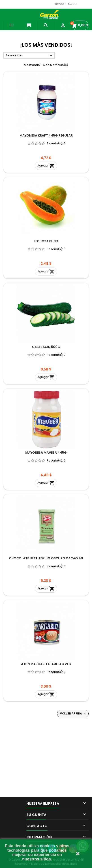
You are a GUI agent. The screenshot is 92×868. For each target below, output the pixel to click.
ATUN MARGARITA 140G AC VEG (46, 664)
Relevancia (30, 56)
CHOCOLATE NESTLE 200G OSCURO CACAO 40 (46, 558)
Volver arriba (73, 714)
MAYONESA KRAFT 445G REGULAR (46, 135)
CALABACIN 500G (46, 347)
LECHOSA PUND (46, 241)
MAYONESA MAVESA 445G (46, 453)
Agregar (46, 166)
